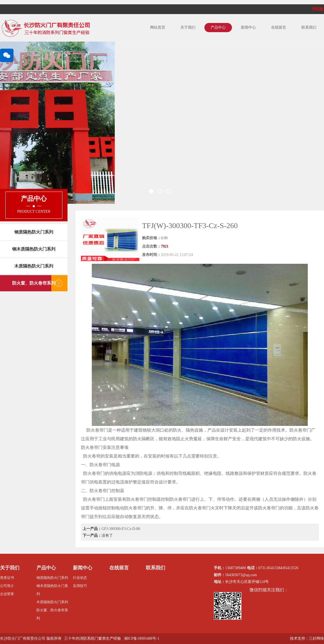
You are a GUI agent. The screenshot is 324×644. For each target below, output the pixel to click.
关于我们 (188, 27)
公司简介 (7, 586)
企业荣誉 (7, 594)
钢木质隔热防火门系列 (34, 249)
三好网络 (316, 638)
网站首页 (158, 27)
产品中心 (218, 27)
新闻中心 (248, 27)
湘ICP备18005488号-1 (142, 638)
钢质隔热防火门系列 (34, 232)
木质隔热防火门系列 (34, 266)
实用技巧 (80, 586)
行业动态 (80, 578)
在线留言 (279, 27)
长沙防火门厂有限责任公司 (23, 638)
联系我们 (309, 27)
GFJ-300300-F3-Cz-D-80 (121, 529)
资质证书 (7, 578)
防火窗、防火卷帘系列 (34, 283)
